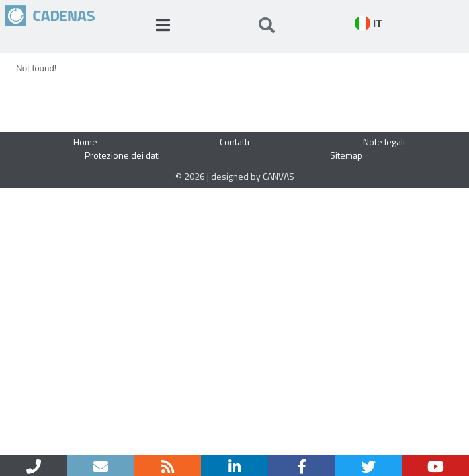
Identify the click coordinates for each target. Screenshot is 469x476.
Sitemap (346, 155)
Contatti (234, 142)
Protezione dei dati (122, 155)
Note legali (384, 142)
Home (85, 142)
